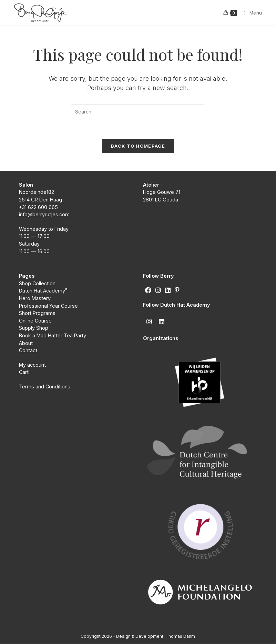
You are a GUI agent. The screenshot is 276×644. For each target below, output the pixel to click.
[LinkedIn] (168, 291)
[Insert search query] (138, 111)
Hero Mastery (35, 299)
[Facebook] (148, 291)
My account (32, 365)
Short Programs (37, 314)
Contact (28, 351)
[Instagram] (158, 291)
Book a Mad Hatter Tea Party (53, 336)
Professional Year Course (48, 306)
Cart (24, 373)
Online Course (35, 321)
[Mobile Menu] (251, 13)
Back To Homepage (138, 146)
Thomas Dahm (180, 637)
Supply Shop (34, 329)
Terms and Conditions (45, 387)
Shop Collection (37, 284)
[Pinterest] (177, 291)
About (26, 343)
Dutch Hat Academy (43, 291)
